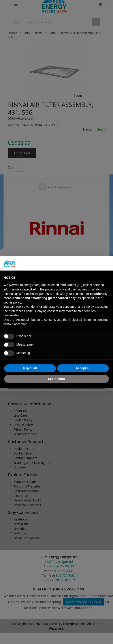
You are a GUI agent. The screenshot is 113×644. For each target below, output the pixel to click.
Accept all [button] (83, 368)
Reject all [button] (30, 368)
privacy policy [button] (55, 289)
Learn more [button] (56, 379)
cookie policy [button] (12, 302)
